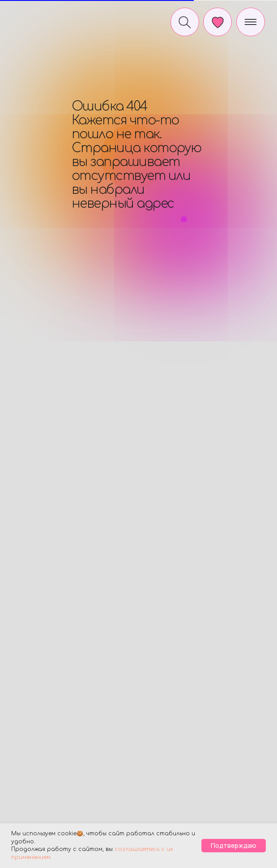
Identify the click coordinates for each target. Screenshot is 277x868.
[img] (41, 20)
